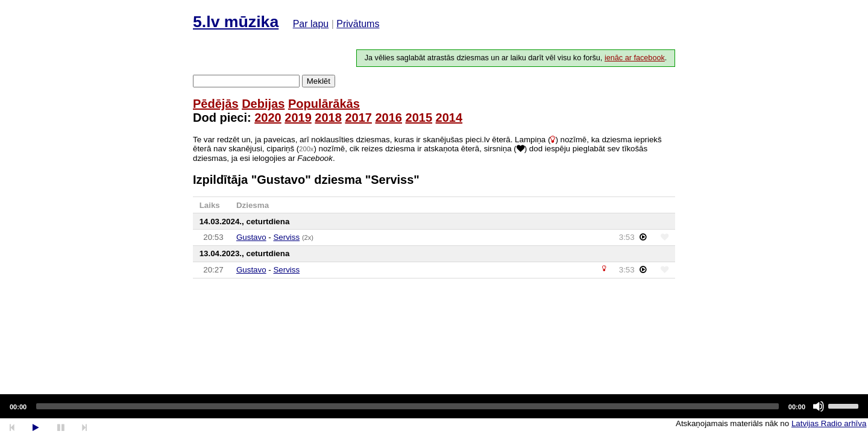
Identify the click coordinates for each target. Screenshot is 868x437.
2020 (268, 118)
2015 (419, 118)
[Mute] (819, 406)
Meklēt (319, 81)
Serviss (286, 237)
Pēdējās (216, 104)
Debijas (263, 104)
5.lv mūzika (236, 22)
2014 (449, 118)
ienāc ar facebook (635, 58)
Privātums (358, 24)
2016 (388, 118)
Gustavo (251, 237)
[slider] (407, 406)
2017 (358, 118)
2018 (328, 118)
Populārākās (324, 104)
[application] (434, 406)
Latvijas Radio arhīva (829, 423)
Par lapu (311, 24)
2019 (298, 118)
